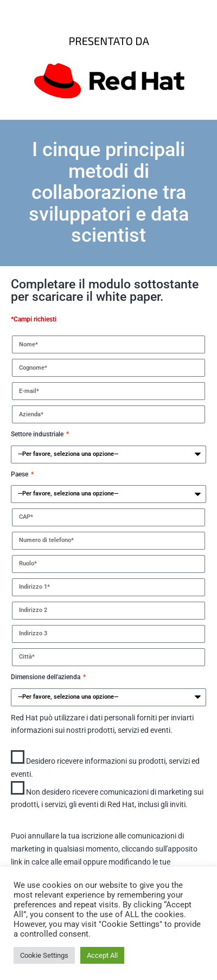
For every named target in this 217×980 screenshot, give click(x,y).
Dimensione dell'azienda (46, 677)
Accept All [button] (102, 955)
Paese (20, 474)
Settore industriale (38, 434)
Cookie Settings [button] (44, 955)
